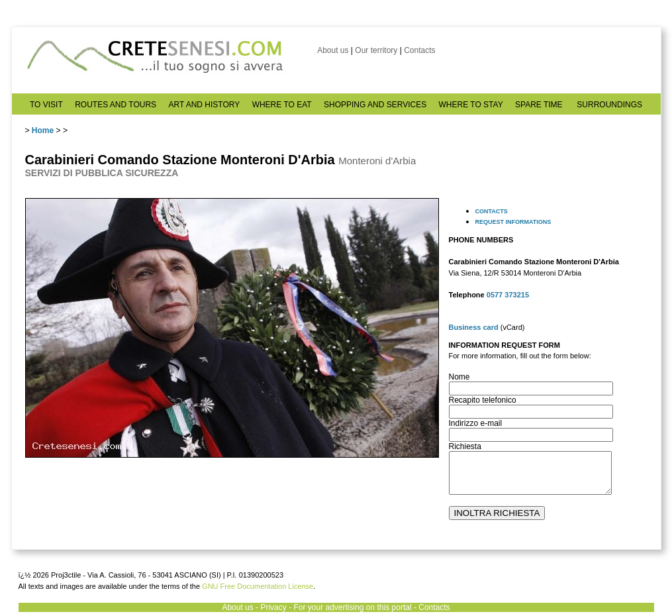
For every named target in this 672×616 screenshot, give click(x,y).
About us (333, 50)
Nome (459, 377)
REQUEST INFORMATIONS (513, 222)
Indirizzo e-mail (476, 423)
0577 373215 (508, 295)
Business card (474, 327)
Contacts (419, 50)
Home (43, 130)
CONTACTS (492, 211)
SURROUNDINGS (609, 105)
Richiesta (465, 446)
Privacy (273, 607)
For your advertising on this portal (352, 607)
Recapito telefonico (483, 400)
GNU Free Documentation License (258, 586)
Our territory (376, 50)
